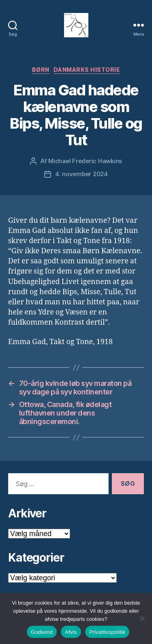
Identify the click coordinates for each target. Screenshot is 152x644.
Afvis (71, 632)
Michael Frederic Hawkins (85, 161)
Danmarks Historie (87, 70)
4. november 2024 (81, 174)
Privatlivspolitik (107, 632)
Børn (41, 70)
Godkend (42, 632)
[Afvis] (142, 618)
